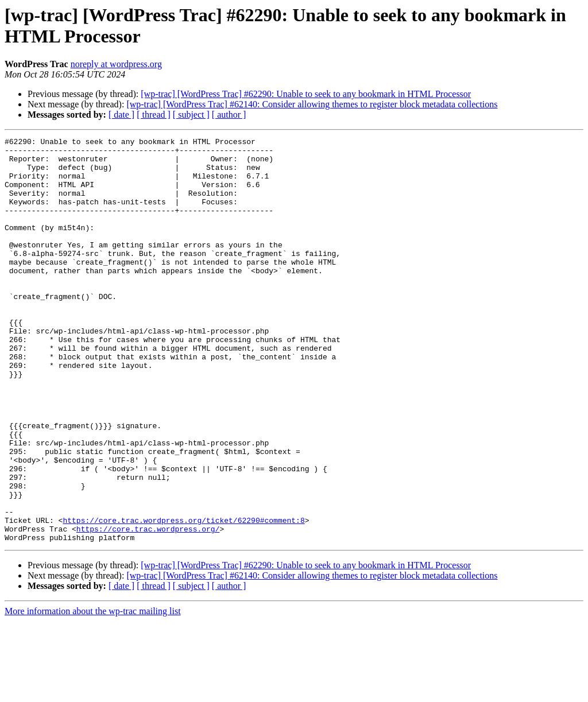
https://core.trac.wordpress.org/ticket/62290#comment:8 (183, 598)
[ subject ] (191, 115)
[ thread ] (154, 115)
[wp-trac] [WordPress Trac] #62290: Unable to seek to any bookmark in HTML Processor (306, 94)
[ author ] (229, 115)
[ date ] (121, 115)
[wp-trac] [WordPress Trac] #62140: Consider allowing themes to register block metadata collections (312, 104)
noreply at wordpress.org (116, 64)
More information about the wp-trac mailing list (93, 692)
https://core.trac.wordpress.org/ (148, 608)
